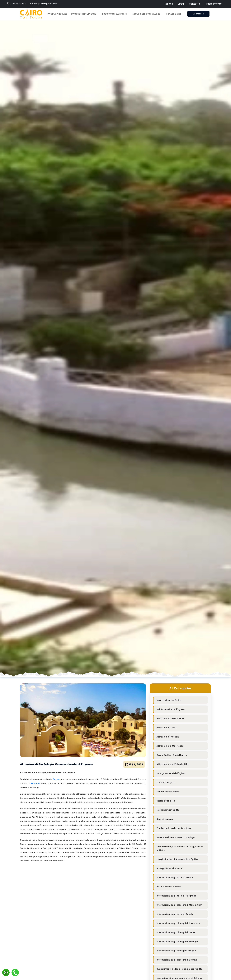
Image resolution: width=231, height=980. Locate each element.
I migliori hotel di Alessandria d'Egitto (177, 859)
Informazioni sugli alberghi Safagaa (176, 951)
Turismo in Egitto (166, 782)
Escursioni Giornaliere (146, 14)
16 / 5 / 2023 (134, 765)
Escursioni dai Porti (114, 14)
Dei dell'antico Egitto (168, 792)
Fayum (57, 779)
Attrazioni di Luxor (166, 728)
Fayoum (35, 783)
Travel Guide (174, 14)
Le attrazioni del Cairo (169, 700)
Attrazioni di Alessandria (170, 718)
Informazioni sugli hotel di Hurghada (176, 896)
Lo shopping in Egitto (168, 810)
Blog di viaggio (165, 819)
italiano (168, 4)
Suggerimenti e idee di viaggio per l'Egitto (180, 969)
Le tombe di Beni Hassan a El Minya (176, 837)
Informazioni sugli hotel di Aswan (175, 877)
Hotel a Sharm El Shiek (169, 887)
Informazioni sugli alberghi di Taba (176, 932)
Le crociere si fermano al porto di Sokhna (179, 978)
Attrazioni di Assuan (168, 737)
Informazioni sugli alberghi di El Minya (177, 942)
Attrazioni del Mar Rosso (170, 746)
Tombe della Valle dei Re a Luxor (174, 828)
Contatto (194, 4)
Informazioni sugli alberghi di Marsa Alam (179, 905)
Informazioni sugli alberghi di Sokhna (177, 960)
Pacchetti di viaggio (84, 14)
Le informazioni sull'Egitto (171, 709)
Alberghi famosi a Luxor (169, 868)
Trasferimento (213, 4)
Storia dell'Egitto (166, 801)
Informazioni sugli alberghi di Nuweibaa (178, 923)
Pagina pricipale (57, 14)
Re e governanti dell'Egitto (171, 773)
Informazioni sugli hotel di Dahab (175, 914)
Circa (181, 4)
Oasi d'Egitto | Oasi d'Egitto (172, 755)
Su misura (198, 15)
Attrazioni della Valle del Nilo (172, 764)
